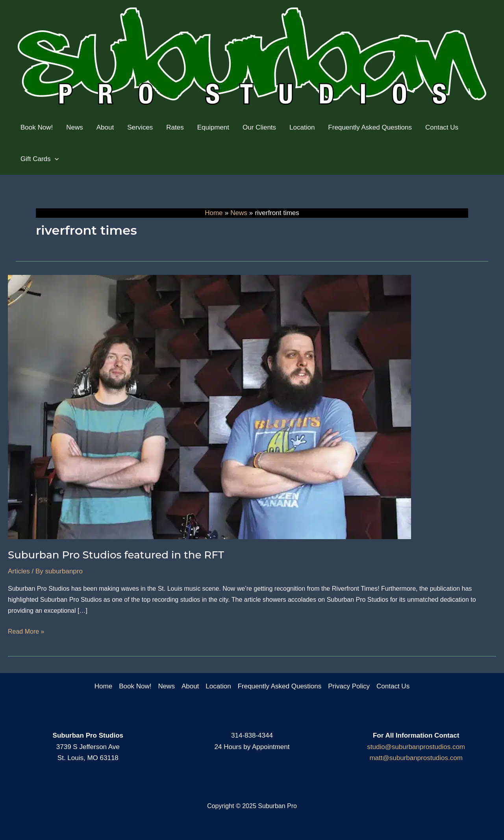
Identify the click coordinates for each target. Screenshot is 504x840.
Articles (19, 571)
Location (218, 686)
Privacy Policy (349, 686)
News (166, 686)
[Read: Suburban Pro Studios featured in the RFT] (209, 407)
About (190, 686)
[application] (55, 159)
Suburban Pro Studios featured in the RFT (116, 555)
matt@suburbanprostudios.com (416, 758)
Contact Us (393, 686)
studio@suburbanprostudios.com (416, 747)
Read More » (26, 632)
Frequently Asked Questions (280, 686)
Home (103, 686)
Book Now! (135, 686)
